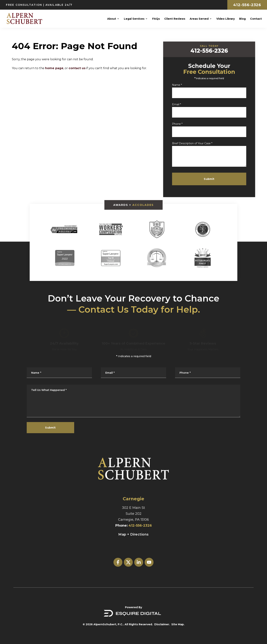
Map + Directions (133, 534)
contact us (77, 68)
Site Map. (178, 624)
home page (54, 68)
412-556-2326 (247, 5)
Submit (211, 179)
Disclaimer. (162, 624)
